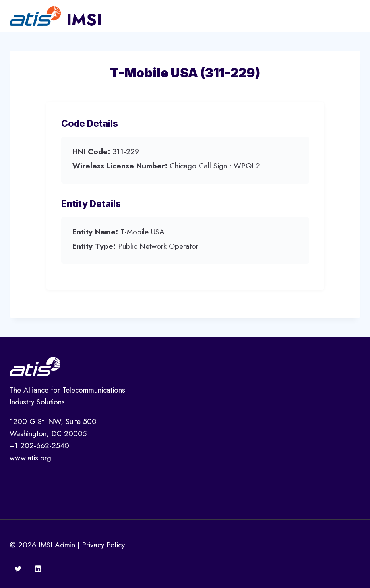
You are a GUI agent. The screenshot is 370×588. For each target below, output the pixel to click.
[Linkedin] (38, 569)
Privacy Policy (103, 545)
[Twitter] (18, 569)
